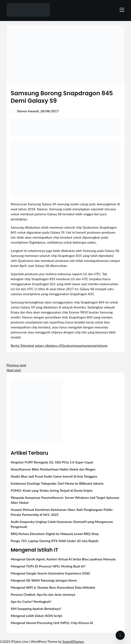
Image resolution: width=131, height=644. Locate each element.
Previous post (17, 365)
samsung (84, 345)
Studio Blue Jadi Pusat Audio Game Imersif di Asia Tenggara (54, 476)
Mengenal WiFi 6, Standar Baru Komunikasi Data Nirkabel (53, 587)
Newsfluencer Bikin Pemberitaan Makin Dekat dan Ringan (53, 469)
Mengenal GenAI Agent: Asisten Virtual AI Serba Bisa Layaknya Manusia (63, 559)
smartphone (99, 345)
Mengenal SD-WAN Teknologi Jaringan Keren (44, 580)
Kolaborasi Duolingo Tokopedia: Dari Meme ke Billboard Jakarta (57, 483)
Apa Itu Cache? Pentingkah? (31, 601)
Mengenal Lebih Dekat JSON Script (37, 616)
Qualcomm (70, 345)
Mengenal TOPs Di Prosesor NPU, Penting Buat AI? (48, 566)
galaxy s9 (55, 345)
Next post (14, 370)
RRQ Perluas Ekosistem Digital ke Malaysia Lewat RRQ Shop (55, 534)
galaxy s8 (42, 345)
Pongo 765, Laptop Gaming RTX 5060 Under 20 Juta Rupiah (55, 541)
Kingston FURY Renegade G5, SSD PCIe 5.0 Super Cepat (52, 462)
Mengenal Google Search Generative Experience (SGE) (50, 573)
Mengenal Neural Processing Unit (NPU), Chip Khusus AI (52, 623)
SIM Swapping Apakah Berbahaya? (36, 609)
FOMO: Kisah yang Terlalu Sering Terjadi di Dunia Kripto (52, 490)
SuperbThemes (73, 641)
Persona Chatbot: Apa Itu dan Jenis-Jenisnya (43, 594)
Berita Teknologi (23, 345)
